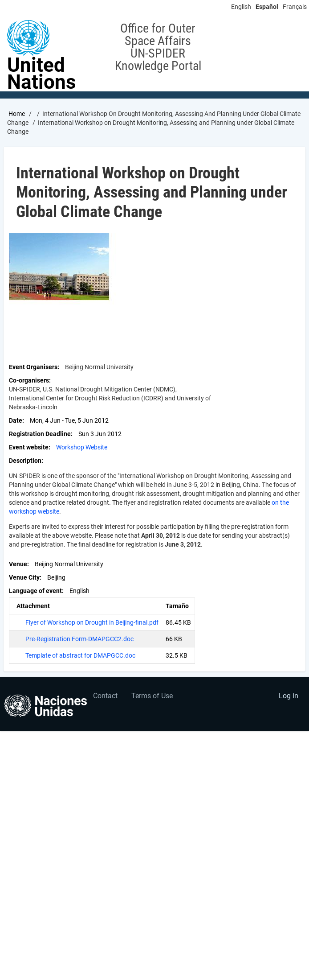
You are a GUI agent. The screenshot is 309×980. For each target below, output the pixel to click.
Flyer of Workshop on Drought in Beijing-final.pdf (92, 622)
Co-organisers (29, 380)
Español (267, 7)
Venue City (24, 577)
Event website (29, 447)
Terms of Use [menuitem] (152, 696)
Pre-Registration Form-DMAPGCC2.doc (79, 639)
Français (295, 7)
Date (16, 420)
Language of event (35, 591)
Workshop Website (82, 447)
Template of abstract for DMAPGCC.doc (80, 655)
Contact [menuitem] (105, 696)
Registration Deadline (40, 434)
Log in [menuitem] (289, 696)
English (241, 7)
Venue (18, 564)
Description (25, 461)
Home (17, 114)
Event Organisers (33, 367)
